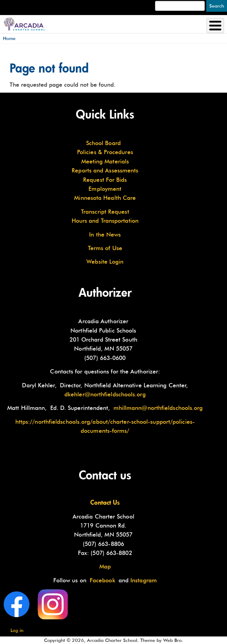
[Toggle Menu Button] (215, 26)
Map (105, 566)
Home (9, 38)
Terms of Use (105, 248)
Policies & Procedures (105, 152)
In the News (105, 234)
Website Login (105, 262)
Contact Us (105, 502)
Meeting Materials (105, 161)
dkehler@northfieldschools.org (105, 394)
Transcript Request (105, 212)
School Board (103, 143)
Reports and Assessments (105, 170)
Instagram (144, 580)
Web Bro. (173, 640)
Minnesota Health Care (105, 198)
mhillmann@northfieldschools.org (158, 408)
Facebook (103, 580)
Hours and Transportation (105, 221)
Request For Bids (105, 180)
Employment (105, 189)
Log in (17, 630)
